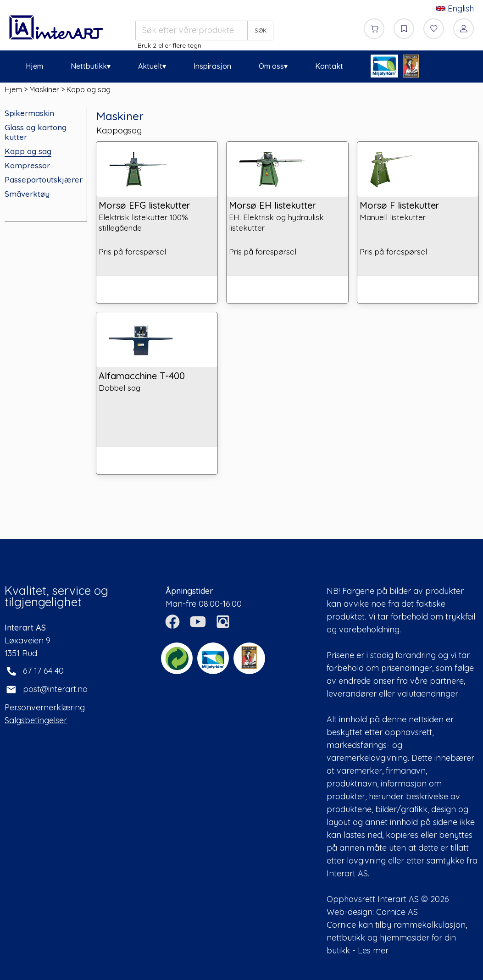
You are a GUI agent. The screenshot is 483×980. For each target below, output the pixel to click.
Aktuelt (150, 66)
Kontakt (329, 66)
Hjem (34, 66)
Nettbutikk (89, 66)
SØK (261, 30)
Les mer (373, 950)
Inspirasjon (212, 66)
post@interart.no (55, 689)
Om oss (271, 66)
